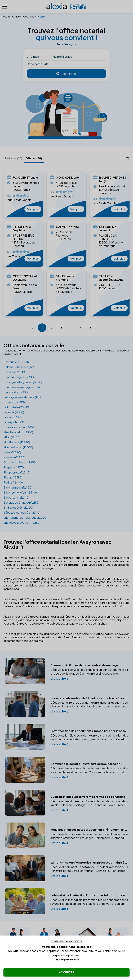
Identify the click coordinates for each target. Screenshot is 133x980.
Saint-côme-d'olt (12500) (20, 492)
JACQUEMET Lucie (25, 178)
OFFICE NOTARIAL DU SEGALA (25, 278)
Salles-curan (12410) (16, 497)
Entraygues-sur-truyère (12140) (24, 397)
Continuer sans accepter (66, 941)
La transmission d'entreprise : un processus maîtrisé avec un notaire (91, 862)
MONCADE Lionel (68, 178)
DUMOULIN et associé (108, 229)
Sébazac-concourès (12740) (22, 512)
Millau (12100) (12, 437)
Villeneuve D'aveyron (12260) (22, 523)
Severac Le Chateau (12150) (21, 502)
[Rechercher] (66, 74)
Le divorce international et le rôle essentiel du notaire (89, 698)
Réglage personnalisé (66, 960)
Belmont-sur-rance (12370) (21, 367)
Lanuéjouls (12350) (15, 422)
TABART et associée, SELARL (111, 278)
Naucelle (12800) (14, 457)
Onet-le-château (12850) (20, 462)
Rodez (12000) (13, 482)
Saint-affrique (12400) (18, 487)
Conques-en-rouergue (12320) (23, 387)
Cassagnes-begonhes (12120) (23, 382)
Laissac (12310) (13, 417)
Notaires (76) (14, 158)
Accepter (66, 972)
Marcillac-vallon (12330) (18, 432)
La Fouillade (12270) (16, 407)
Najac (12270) (12, 452)
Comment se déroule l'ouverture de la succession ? (88, 764)
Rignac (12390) (13, 477)
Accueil (6, 16)
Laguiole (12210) (14, 412)
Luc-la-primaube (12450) (19, 427)
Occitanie (29, 16)
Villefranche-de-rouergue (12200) (25, 518)
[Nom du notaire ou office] (79, 57)
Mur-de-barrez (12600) (18, 447)
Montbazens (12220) (17, 442)
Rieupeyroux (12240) (17, 472)
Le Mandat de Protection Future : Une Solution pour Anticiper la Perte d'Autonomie (91, 895)
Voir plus (33, 209)
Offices (17, 16)
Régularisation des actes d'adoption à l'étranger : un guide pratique (91, 830)
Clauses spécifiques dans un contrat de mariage (86, 665)
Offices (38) (34, 158)
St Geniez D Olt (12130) (18, 507)
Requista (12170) (14, 467)
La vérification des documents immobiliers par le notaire (91, 731)
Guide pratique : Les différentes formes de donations (89, 797)
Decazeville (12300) (16, 392)
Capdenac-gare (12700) (19, 377)
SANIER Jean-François (65, 278)
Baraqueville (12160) (16, 362)
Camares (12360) (14, 372)
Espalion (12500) (14, 402)
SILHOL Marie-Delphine (23, 229)
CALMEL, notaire (67, 227)
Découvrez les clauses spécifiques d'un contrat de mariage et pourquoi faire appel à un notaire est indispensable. (91, 672)
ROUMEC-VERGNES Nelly (113, 179)
